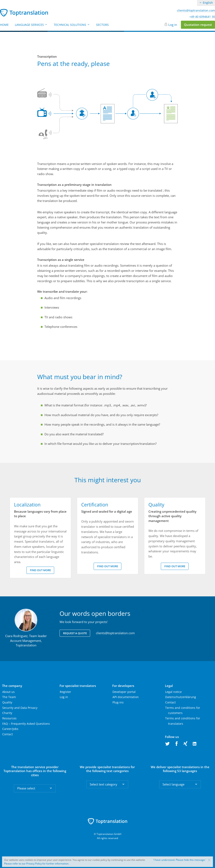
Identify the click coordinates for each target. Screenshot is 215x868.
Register (65, 692)
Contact (8, 734)
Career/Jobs (10, 729)
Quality (7, 702)
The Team (9, 697)
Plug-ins (118, 702)
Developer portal (124, 692)
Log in (173, 25)
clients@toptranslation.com (196, 11)
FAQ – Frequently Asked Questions (26, 724)
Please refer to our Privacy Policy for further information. (37, 864)
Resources (9, 718)
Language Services (31, 25)
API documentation (126, 697)
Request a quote (75, 633)
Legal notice (173, 692)
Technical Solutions (72, 25)
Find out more (40, 570)
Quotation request (198, 25)
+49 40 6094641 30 (202, 17)
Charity (7, 713)
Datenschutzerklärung (181, 697)
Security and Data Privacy (20, 708)
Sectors (102, 25)
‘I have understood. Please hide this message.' (180, 860)
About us (8, 692)
